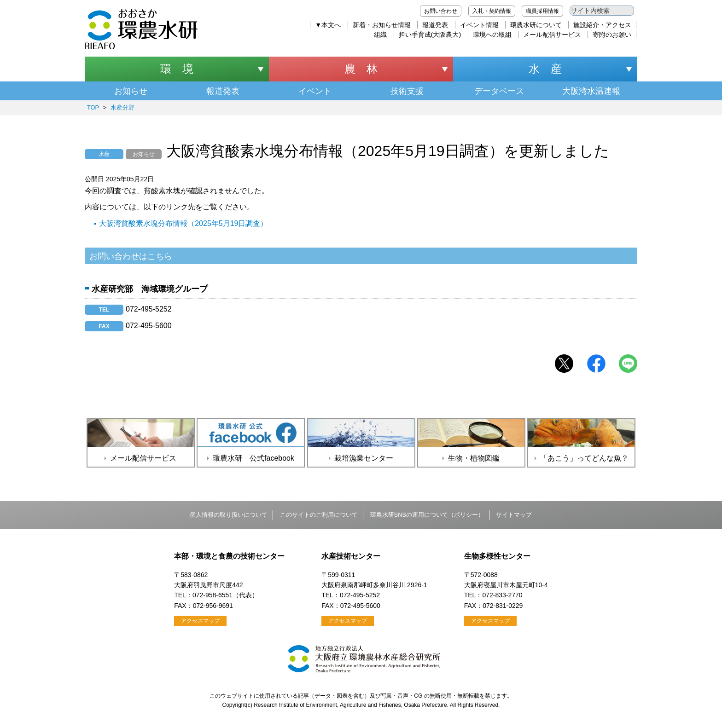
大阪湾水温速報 (591, 91)
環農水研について (536, 25)
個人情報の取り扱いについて (229, 515)
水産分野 (122, 107)
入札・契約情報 (492, 11)
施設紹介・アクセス (602, 25)
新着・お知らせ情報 (382, 25)
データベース (499, 91)
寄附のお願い (612, 35)
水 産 (545, 69)
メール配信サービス (552, 35)
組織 (380, 35)
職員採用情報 (542, 11)
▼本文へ (328, 25)
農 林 (361, 69)
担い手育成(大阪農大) (430, 35)
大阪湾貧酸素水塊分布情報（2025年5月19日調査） (183, 223)
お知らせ (131, 91)
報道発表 (435, 25)
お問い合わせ (441, 11)
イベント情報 (479, 25)
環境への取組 (492, 35)
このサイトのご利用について (319, 515)
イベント (315, 91)
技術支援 (407, 91)
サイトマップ (514, 515)
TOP (93, 107)
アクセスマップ (200, 621)
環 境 (177, 69)
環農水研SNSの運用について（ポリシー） (427, 515)
